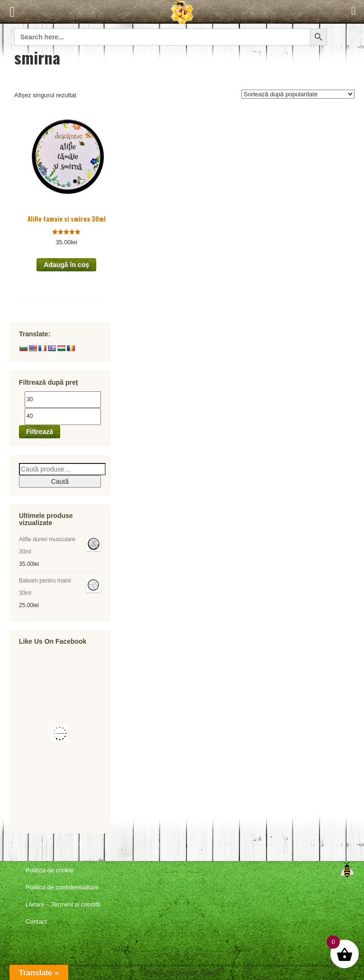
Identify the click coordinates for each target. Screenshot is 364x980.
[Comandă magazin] (298, 94)
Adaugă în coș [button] (66, 265)
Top (347, 870)
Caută (60, 481)
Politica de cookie (50, 870)
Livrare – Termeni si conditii (63, 904)
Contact (36, 921)
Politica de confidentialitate (62, 887)
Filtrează (40, 432)
